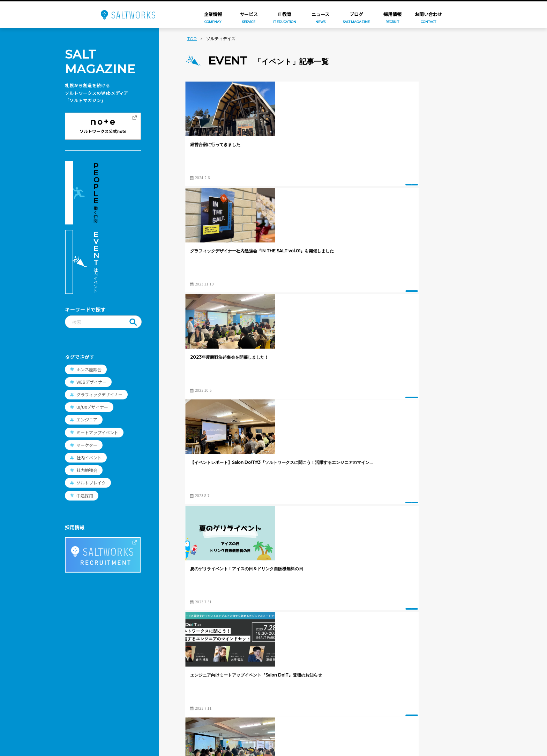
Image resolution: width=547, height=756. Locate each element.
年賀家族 (191, 659)
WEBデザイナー (91, 310)
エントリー (257, 703)
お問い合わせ (132, 694)
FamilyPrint (195, 682)
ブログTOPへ (327, 580)
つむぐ (189, 670)
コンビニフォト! (199, 693)
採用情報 (255, 642)
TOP (192, 39)
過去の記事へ (437, 580)
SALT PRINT (195, 704)
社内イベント (89, 386)
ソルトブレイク (91, 411)
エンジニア (87, 348)
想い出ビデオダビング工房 (211, 726)
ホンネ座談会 (89, 298)
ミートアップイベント (97, 361)
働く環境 (255, 679)
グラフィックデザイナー (99, 323)
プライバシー (132, 712)
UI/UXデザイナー (92, 336)
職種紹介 (255, 654)
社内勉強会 (87, 399)
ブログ (125, 677)
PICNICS (191, 715)
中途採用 (85, 424)
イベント (257, 177)
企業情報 (127, 642)
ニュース (127, 659)
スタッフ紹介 (260, 666)
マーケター (87, 373)
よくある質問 (260, 691)
